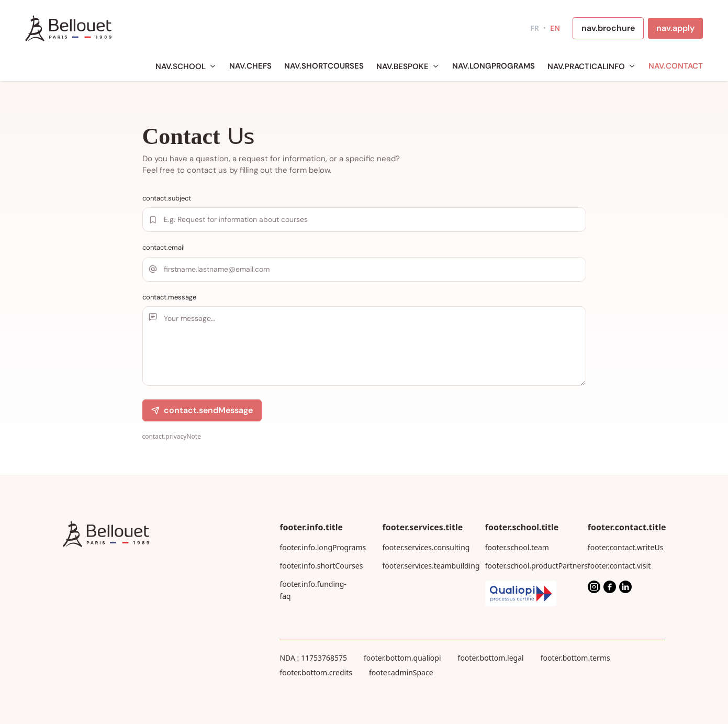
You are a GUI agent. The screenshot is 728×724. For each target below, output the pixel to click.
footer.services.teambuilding (421, 566)
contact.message (169, 297)
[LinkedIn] (625, 587)
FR (535, 28)
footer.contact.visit (619, 566)
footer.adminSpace (401, 672)
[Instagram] (594, 587)
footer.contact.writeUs (626, 547)
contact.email (164, 247)
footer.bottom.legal (491, 658)
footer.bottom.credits (316, 672)
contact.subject (167, 198)
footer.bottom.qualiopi (402, 658)
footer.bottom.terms (575, 658)
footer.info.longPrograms (318, 547)
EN (555, 28)
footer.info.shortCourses (318, 566)
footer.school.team (517, 547)
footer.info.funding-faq (313, 590)
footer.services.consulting (421, 547)
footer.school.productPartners (524, 566)
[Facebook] (610, 587)
